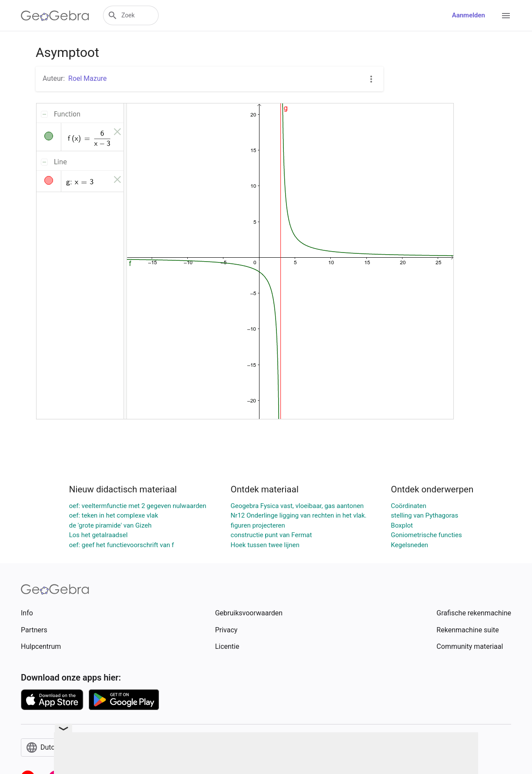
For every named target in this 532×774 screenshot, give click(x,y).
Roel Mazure (88, 78)
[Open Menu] (506, 16)
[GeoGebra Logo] (55, 16)
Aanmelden (469, 15)
